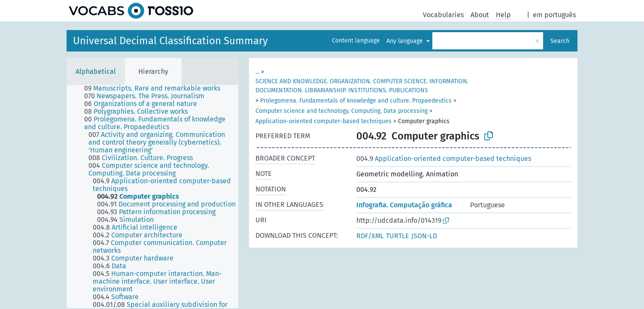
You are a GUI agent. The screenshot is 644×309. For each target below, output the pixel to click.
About (480, 15)
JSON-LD (424, 236)
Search (560, 41)
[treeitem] (156, 88)
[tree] (152, 197)
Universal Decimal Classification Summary (170, 41)
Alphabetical (96, 71)
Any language (406, 41)
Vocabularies (443, 15)
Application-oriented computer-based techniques (324, 121)
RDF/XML (370, 236)
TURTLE (398, 236)
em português (554, 15)
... (257, 72)
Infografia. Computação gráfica (404, 205)
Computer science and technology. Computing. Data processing (342, 111)
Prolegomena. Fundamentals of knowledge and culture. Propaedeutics (356, 101)
